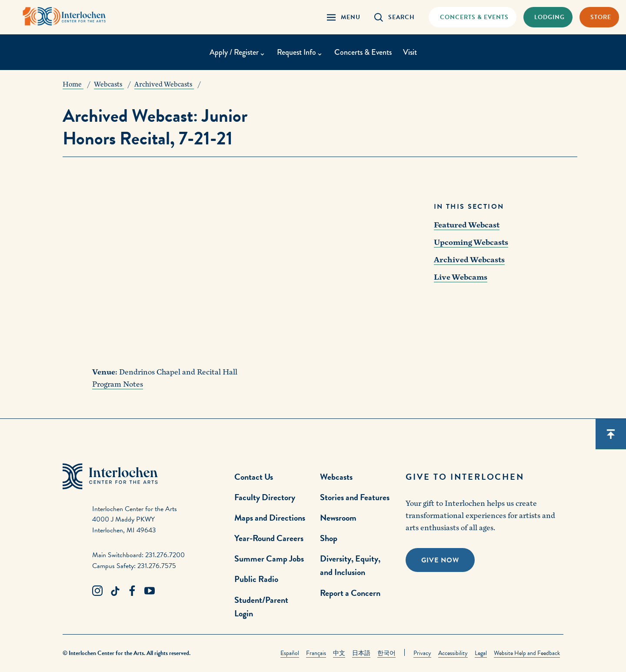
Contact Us (254, 477)
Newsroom (338, 518)
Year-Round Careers (269, 538)
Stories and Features (355, 497)
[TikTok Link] (115, 591)
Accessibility (453, 653)
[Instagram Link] (97, 591)
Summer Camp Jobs (269, 558)
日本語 (361, 653)
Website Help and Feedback (527, 653)
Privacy (422, 653)
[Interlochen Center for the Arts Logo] (64, 16)
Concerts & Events (363, 52)
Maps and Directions (270, 518)
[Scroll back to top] (611, 434)
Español (290, 653)
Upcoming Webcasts (471, 242)
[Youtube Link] (150, 591)
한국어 (386, 653)
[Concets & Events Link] (472, 17)
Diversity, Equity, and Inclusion (350, 565)
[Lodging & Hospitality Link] (548, 17)
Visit (410, 52)
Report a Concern (350, 593)
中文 (339, 653)
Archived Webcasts (469, 260)
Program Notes (118, 384)
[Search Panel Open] (395, 17)
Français (316, 653)
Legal (481, 653)
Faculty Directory (265, 497)
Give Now (440, 560)
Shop (329, 538)
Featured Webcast (467, 225)
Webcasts (336, 477)
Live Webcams (461, 277)
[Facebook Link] (132, 591)
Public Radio (256, 579)
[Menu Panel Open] (344, 17)
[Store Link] (599, 17)
